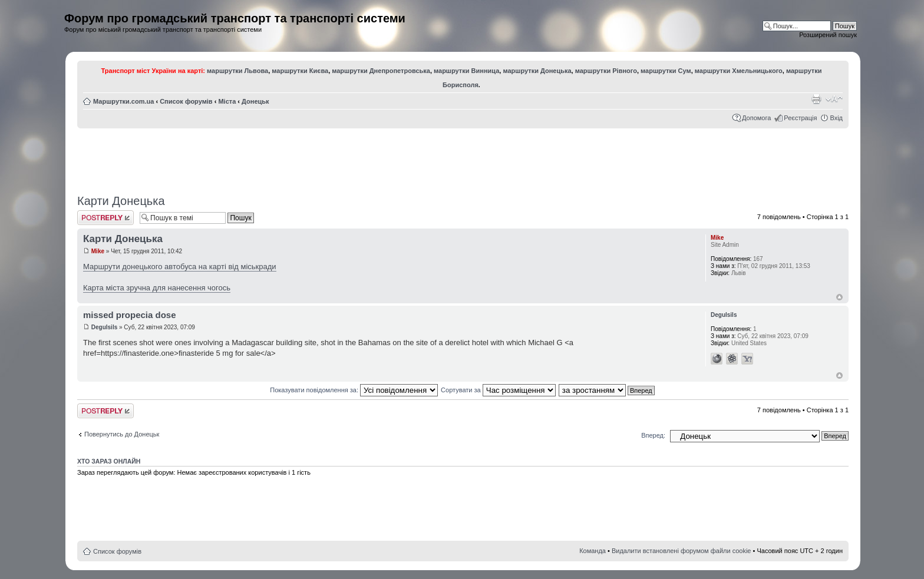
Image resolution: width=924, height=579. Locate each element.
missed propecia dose (130, 315)
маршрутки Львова (237, 71)
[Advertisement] (463, 157)
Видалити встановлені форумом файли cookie (682, 551)
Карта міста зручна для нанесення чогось (157, 288)
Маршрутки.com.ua (123, 101)
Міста (227, 101)
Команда (593, 551)
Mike (98, 251)
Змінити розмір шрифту (834, 99)
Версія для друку (816, 99)
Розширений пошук (828, 35)
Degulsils (104, 327)
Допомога (756, 118)
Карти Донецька (121, 201)
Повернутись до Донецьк (122, 434)
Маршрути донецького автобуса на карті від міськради (180, 267)
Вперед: (653, 435)
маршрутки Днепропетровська (381, 71)
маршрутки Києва (300, 71)
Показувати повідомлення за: (354, 390)
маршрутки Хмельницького (739, 71)
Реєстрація (800, 118)
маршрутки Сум (666, 71)
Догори (839, 297)
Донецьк (255, 101)
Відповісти (105, 218)
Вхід (836, 118)
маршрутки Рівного (606, 71)
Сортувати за (498, 390)
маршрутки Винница (466, 71)
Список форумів (186, 101)
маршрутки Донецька (537, 71)
